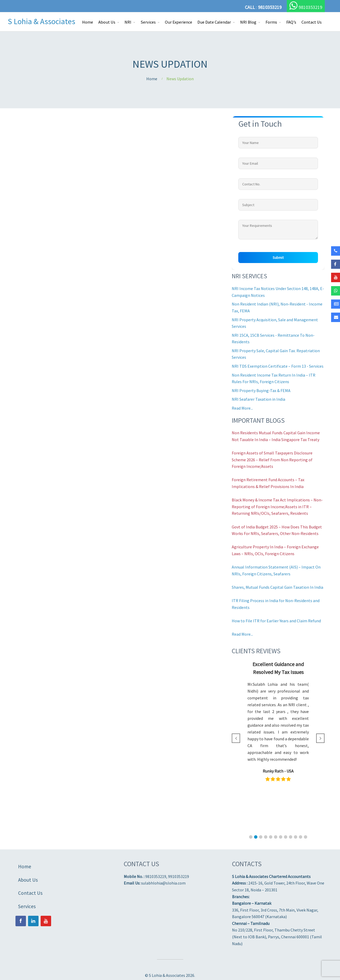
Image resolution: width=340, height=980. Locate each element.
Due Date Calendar (214, 22)
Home (88, 22)
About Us (107, 22)
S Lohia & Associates (42, 21)
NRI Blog (248, 22)
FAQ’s (291, 22)
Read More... (242, 408)
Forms (271, 22)
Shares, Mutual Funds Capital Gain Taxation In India (277, 587)
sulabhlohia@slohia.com (163, 883)
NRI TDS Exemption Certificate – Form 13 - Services (278, 366)
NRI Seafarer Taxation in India (258, 399)
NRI (128, 22)
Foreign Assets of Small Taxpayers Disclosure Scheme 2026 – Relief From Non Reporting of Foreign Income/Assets (272, 460)
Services (148, 22)
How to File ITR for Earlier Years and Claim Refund (276, 621)
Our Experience (179, 22)
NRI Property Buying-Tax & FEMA (261, 390)
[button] (251, 837)
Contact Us (312, 22)
